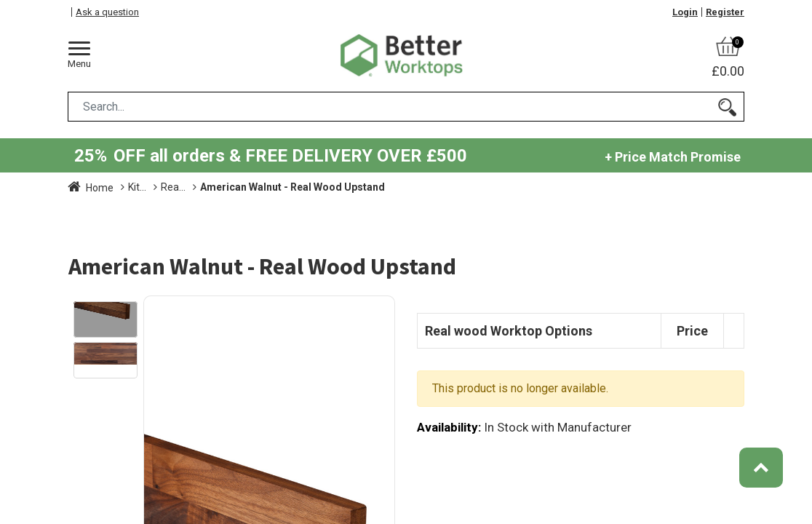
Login (685, 12)
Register (725, 12)
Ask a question (107, 12)
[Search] (727, 107)
